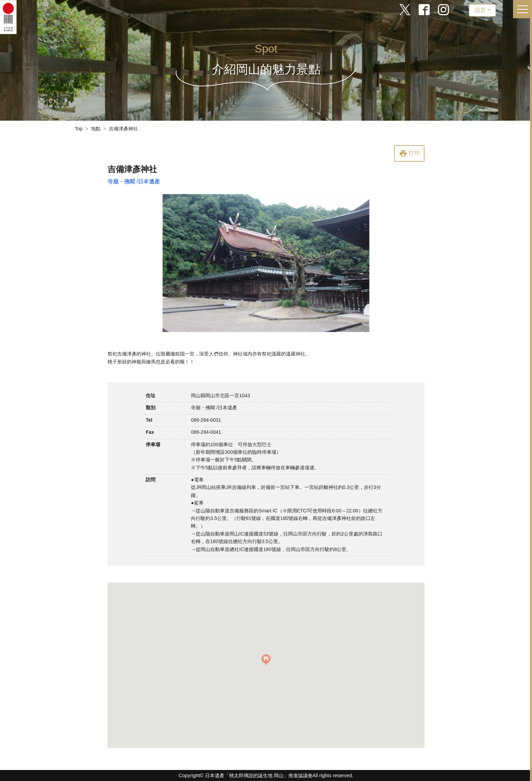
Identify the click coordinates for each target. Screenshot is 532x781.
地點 (96, 129)
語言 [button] (480, 10)
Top (79, 129)
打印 (409, 153)
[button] (266, 660)
